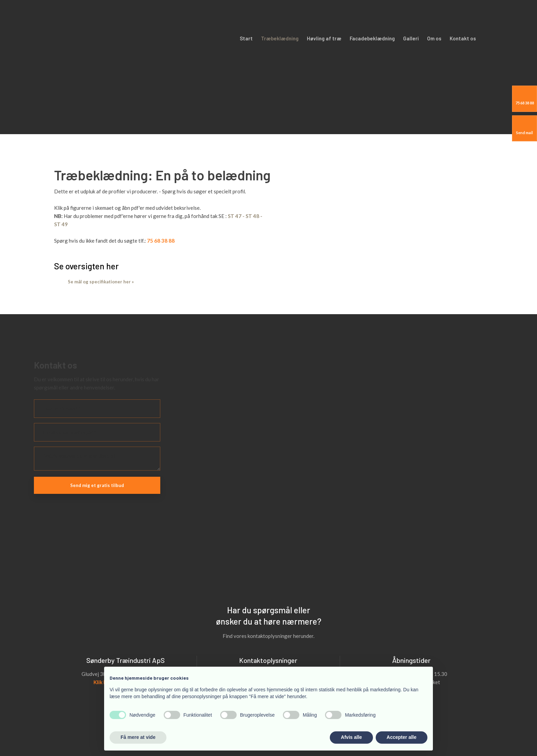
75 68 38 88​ (161, 241)
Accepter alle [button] (402, 737)
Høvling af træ (324, 38)
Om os (434, 38)
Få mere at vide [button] (138, 737)
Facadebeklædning (372, 38)
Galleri (411, 38)
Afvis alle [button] (351, 737)
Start (246, 38)
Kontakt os (463, 38)
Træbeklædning (280, 38)
